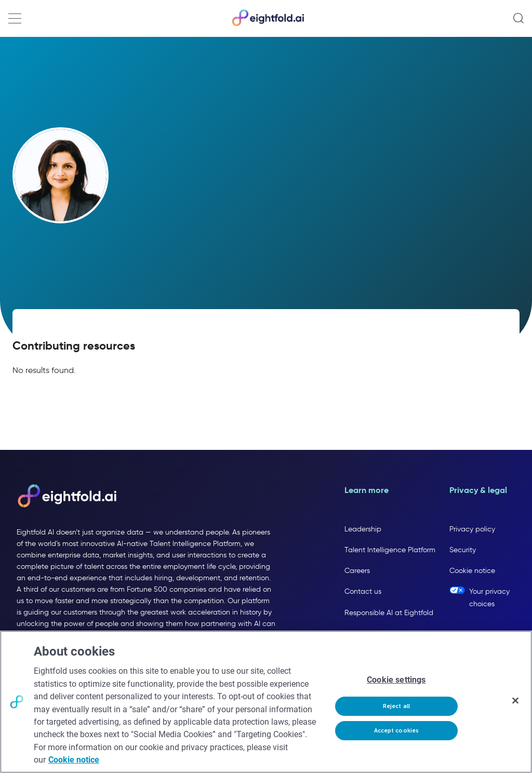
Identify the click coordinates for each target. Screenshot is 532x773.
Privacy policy (472, 529)
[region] (266, 702)
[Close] (515, 701)
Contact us (363, 592)
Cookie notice (472, 571)
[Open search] (518, 18)
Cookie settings (396, 680)
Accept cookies (397, 731)
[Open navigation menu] (15, 18)
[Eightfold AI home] (66, 497)
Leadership (363, 529)
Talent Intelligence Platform (390, 550)
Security (463, 550)
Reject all (396, 706)
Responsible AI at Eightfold (389, 613)
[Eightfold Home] (268, 24)
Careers (357, 571)
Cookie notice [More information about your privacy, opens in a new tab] (74, 760)
